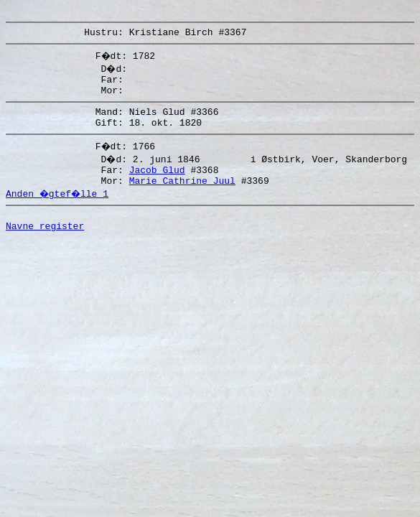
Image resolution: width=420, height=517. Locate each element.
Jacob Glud (157, 185)
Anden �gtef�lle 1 (59, 210)
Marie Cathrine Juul (182, 197)
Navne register (45, 247)
